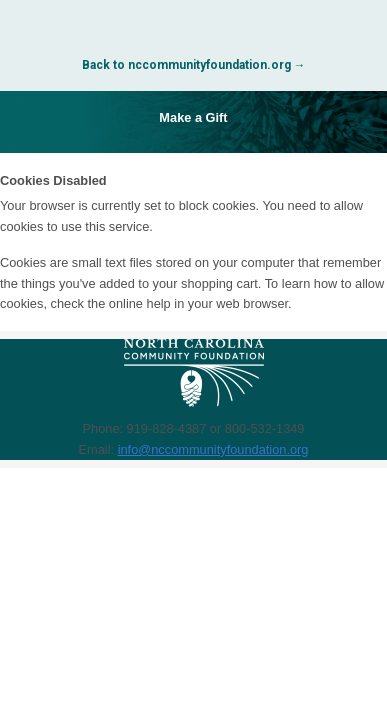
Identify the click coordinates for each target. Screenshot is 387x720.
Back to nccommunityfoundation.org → (194, 65)
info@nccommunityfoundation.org (213, 449)
